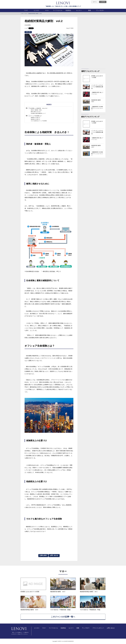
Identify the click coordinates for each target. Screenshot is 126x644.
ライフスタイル (58, 10)
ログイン (95, 2)
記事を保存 (28, 32)
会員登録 (103, 2)
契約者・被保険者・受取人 (36, 110)
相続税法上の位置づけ (36, 119)
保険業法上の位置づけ (36, 118)
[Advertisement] (93, 41)
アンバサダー (100, 10)
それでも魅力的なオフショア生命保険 (39, 121)
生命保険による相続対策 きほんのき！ (39, 108)
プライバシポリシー (98, 628)
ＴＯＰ (26, 10)
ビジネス (36, 10)
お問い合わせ (54, 555)
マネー (47, 10)
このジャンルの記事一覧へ (63, 617)
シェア (26, 28)
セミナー (79, 10)
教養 (90, 10)
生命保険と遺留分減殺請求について (38, 113)
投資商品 (68, 10)
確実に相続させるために (36, 112)
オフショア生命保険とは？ (36, 116)
